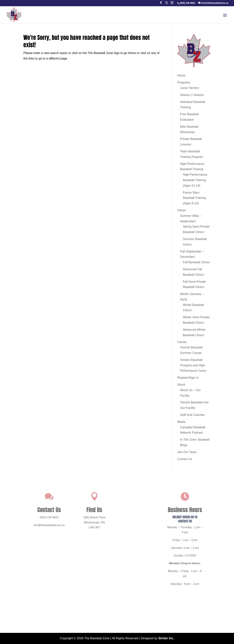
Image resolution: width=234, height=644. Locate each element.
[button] (161, 4)
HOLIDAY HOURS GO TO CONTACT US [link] (177, 523)
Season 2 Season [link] (192, 95)
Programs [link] (184, 82)
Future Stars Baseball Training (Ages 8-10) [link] (194, 198)
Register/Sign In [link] (188, 378)
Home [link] (181, 75)
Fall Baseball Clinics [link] (196, 262)
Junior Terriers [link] (189, 88)
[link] (187, 3)
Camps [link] (182, 342)
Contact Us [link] (185, 459)
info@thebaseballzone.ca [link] (57, 528)
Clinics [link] (182, 210)
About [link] (181, 385)
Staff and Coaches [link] (192, 415)
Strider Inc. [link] (166, 638)
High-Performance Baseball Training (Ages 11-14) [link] (195, 180)
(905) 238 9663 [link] (57, 521)
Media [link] (181, 422)
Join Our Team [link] (187, 452)
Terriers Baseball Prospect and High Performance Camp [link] (193, 365)
